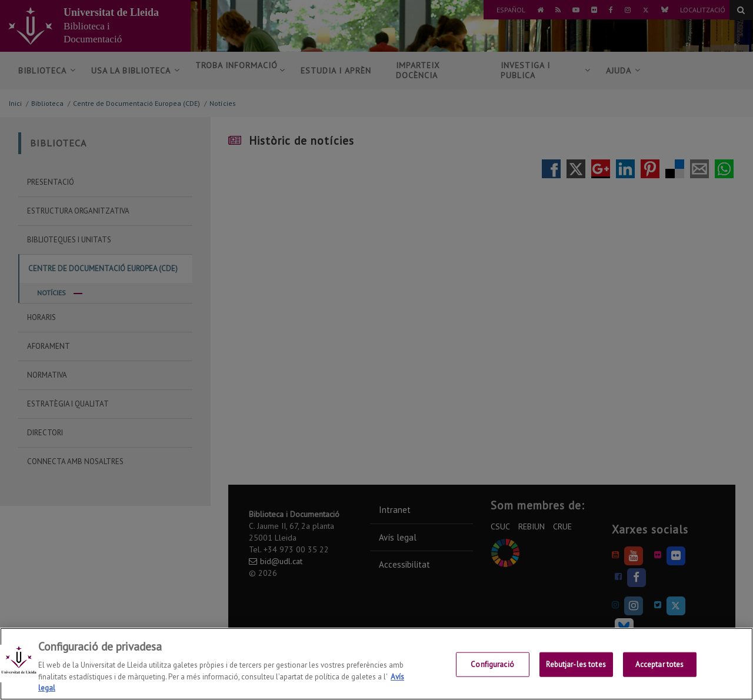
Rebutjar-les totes (576, 666)
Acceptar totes (660, 666)
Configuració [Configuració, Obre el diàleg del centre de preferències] (492, 666)
